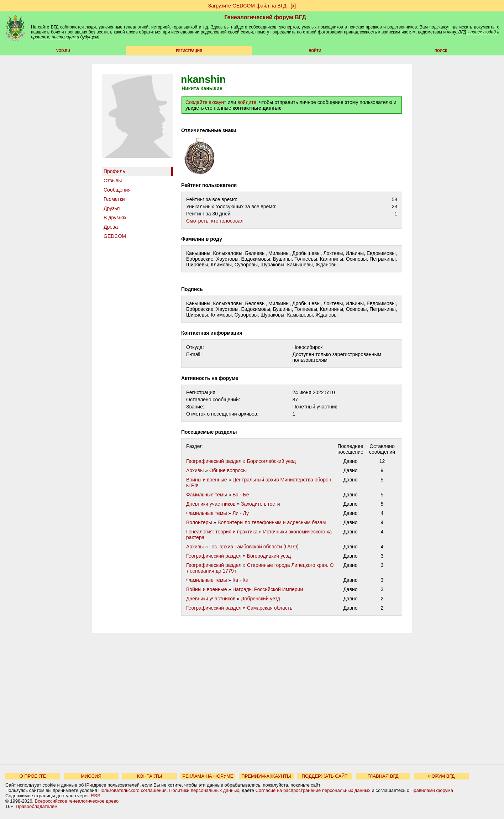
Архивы (195, 470)
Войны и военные (207, 480)
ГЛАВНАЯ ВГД (383, 776)
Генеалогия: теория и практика (222, 532)
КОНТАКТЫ (149, 776)
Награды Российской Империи (268, 589)
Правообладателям (36, 806)
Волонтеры (199, 522)
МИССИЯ (91, 776)
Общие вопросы (228, 470)
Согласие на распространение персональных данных (313, 790)
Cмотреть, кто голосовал (215, 221)
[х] (293, 6)
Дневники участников (211, 504)
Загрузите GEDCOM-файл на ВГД (247, 6)
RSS (96, 796)
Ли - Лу (241, 513)
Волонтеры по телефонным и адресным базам (272, 522)
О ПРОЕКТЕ (33, 776)
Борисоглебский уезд (271, 461)
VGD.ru (63, 51)
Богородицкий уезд (269, 556)
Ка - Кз (240, 580)
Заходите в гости (261, 504)
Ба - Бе (241, 495)
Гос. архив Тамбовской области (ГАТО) (254, 547)
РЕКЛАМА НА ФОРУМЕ (208, 776)
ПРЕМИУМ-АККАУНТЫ (266, 776)
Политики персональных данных (204, 790)
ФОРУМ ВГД (442, 776)
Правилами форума (432, 790)
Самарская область (270, 608)
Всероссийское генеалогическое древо (77, 801)
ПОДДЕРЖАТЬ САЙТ (325, 776)
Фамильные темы (207, 495)
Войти (315, 51)
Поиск (441, 51)
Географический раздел (214, 461)
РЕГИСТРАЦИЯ (189, 51)
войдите (247, 102)
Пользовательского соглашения (132, 790)
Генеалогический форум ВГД (265, 17)
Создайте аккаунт (206, 102)
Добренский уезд (261, 599)
